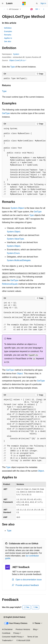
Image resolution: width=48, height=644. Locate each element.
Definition (8, 28)
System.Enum (13, 253)
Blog (35, 629)
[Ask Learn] (32, 9)
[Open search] (37, 3)
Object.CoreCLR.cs (17, 60)
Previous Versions (23, 629)
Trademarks (7, 640)
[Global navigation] (3, 3)
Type (13, 67)
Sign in (43, 3)
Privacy (16, 633)
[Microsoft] (24, 3)
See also (8, 41)
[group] (24, 162)
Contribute (6, 633)
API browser (14, 9)
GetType (6, 113)
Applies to (8, 38)
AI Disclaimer (7, 629)
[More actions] (44, 9)
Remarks (8, 35)
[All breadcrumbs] (4, 9)
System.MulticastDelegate (19, 260)
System (16, 54)
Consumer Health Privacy (12, 637)
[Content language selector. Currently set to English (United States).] (14, 617)
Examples (8, 31)
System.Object (17, 208)
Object (20, 374)
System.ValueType (15, 239)
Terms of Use (33, 637)
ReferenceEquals (10, 284)
